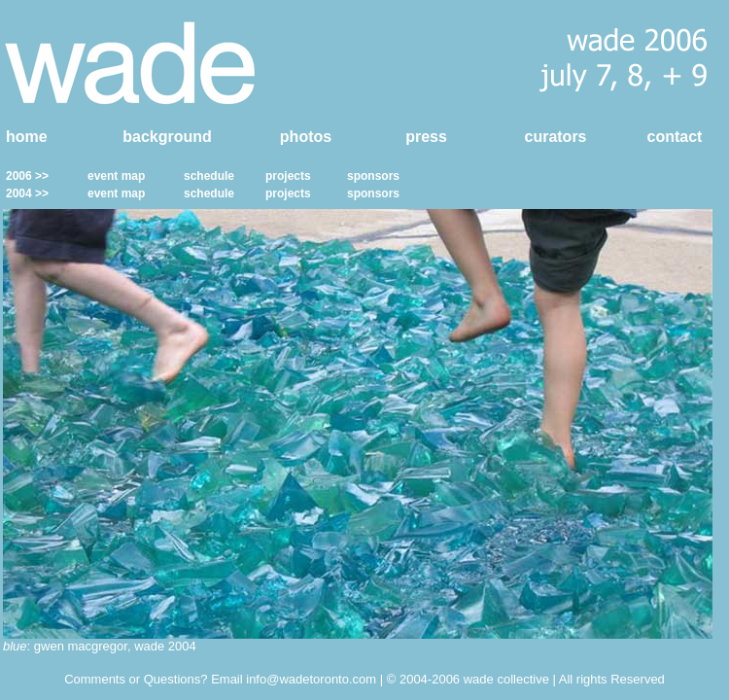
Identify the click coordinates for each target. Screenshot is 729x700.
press (426, 137)
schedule (209, 176)
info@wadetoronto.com (311, 679)
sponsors (373, 176)
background (167, 137)
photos (306, 137)
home (27, 137)
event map (116, 176)
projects (288, 176)
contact (675, 137)
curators (555, 137)
